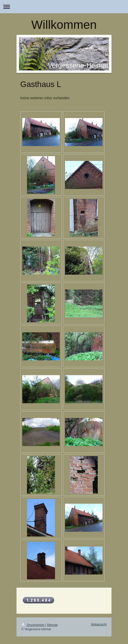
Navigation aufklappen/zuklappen (64, 7)
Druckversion (33, 625)
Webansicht (99, 624)
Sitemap (52, 625)
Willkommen (64, 25)
